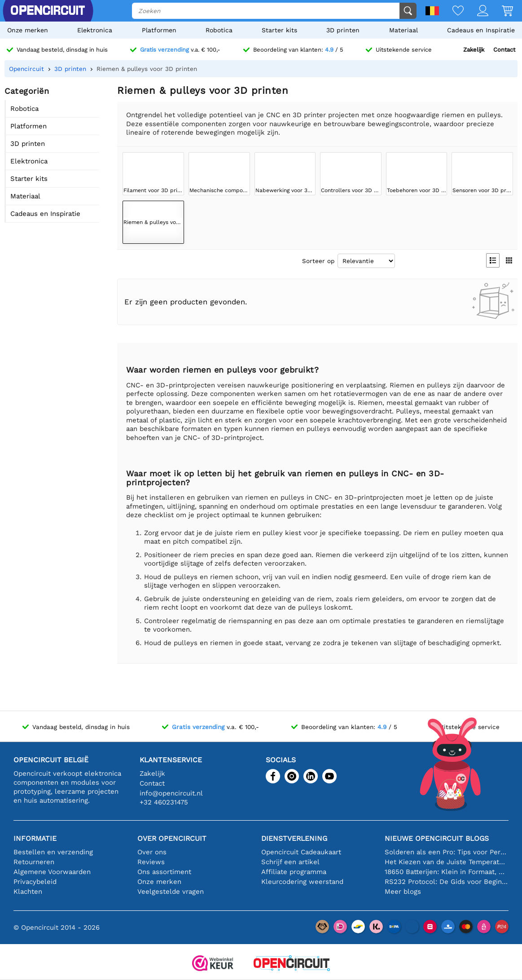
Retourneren (34, 862)
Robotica (219, 30)
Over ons (152, 852)
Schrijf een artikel (290, 862)
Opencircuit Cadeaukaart (301, 852)
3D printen (343, 30)
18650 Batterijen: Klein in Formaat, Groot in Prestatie (447, 872)
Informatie (35, 838)
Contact (504, 50)
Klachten (28, 892)
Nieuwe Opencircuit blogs (437, 838)
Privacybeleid (35, 882)
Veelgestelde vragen (171, 892)
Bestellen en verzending (53, 852)
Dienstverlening (294, 838)
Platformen (159, 30)
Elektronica (95, 30)
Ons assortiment (164, 872)
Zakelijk (474, 50)
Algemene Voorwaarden (52, 872)
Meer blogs (403, 892)
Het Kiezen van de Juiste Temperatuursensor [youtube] (447, 862)
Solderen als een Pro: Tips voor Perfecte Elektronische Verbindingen (447, 852)
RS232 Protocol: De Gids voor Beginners (447, 882)
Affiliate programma (294, 872)
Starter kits (279, 30)
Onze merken (28, 30)
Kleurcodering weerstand (302, 882)
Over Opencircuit (172, 838)
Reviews (151, 862)
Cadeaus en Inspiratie (481, 30)
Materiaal (404, 30)
